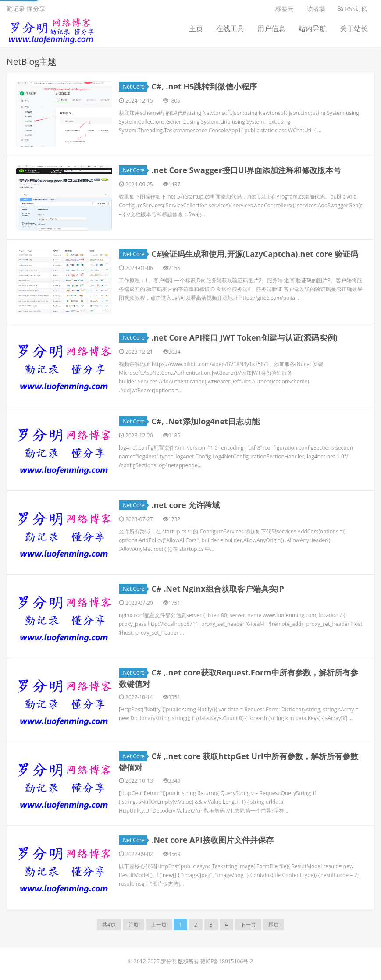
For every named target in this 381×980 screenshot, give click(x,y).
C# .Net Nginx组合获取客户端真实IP (217, 589)
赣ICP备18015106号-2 (227, 961)
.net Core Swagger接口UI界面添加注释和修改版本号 (246, 170)
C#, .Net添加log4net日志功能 (205, 421)
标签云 (285, 9)
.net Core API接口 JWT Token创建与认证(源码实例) (244, 337)
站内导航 (313, 28)
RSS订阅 (353, 9)
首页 (133, 925)
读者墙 (316, 9)
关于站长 (354, 28)
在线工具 (230, 28)
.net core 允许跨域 (185, 505)
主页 (196, 28)
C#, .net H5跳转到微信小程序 (204, 86)
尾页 (274, 925)
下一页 (248, 925)
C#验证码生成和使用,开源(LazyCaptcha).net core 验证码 (255, 254)
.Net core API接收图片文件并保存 (212, 840)
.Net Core (134, 87)
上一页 (159, 925)
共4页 (109, 925)
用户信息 (271, 28)
